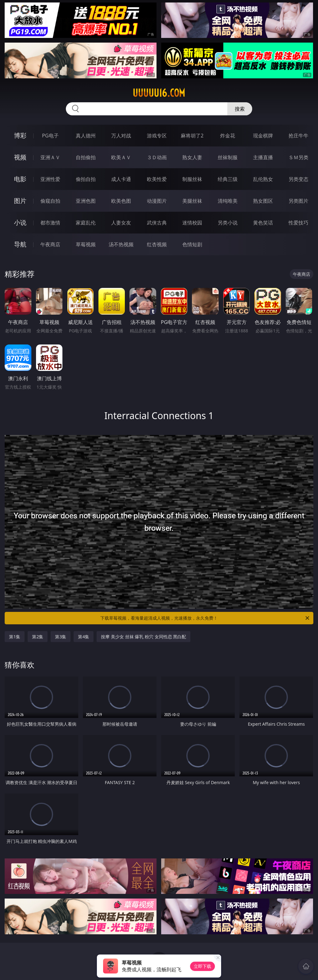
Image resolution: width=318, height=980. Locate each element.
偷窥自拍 (50, 201)
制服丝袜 (192, 179)
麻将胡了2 (192, 136)
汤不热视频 (121, 244)
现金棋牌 (263, 136)
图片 (20, 201)
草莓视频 (86, 244)
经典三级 (228, 179)
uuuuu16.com (159, 93)
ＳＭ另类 (298, 157)
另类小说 (228, 223)
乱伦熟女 (263, 179)
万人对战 (121, 136)
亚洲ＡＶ (50, 157)
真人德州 (86, 136)
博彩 (20, 135)
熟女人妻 (192, 157)
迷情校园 (192, 223)
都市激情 (50, 223)
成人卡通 (121, 179)
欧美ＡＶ (121, 157)
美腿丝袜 (192, 201)
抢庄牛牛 (298, 136)
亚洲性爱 (50, 179)
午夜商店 (50, 244)
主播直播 (263, 157)
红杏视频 (157, 244)
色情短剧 (192, 244)
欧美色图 (121, 201)
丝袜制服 (228, 157)
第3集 (61, 637)
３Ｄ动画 (157, 157)
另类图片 (298, 201)
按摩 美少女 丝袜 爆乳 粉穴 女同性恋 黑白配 (143, 637)
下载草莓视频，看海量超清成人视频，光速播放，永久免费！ (205, 618)
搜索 (240, 109)
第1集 (15, 637)
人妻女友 (121, 223)
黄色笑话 (263, 223)
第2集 (38, 637)
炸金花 (228, 136)
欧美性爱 (157, 179)
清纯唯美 (228, 201)
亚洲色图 (86, 201)
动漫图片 (157, 201)
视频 (20, 157)
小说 (20, 222)
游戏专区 (157, 136)
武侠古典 (157, 223)
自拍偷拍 (86, 157)
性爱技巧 (298, 223)
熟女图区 (263, 201)
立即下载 (202, 966)
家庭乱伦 (86, 223)
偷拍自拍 (86, 179)
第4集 (84, 637)
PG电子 (50, 136)
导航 (20, 244)
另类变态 (298, 179)
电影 (20, 179)
